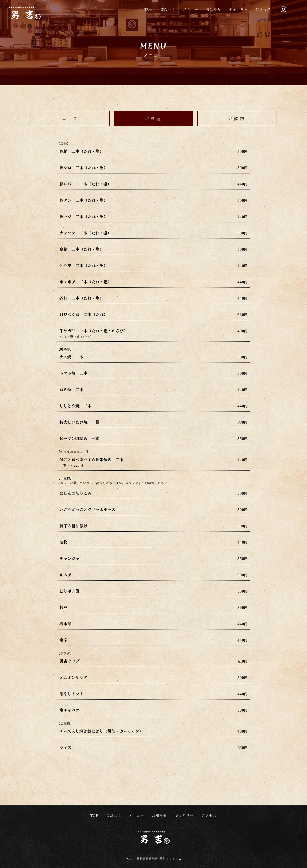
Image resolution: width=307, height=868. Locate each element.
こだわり (168, 9)
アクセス (263, 9)
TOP (149, 9)
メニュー (191, 9)
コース (70, 118)
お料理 (153, 118)
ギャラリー (238, 9)
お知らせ (214, 9)
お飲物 (237, 118)
